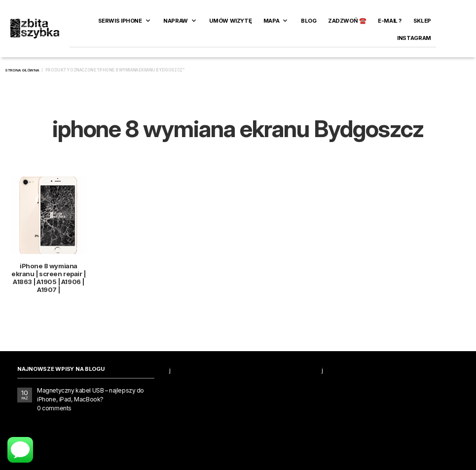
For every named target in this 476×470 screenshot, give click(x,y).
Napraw (176, 21)
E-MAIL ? (390, 21)
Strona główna (22, 70)
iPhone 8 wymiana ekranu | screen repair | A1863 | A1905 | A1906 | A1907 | (48, 278)
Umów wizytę (230, 21)
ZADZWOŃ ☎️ (347, 21)
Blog (309, 21)
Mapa (271, 21)
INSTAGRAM (414, 38)
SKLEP (422, 21)
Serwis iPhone (120, 21)
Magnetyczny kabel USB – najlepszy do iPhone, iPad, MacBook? (91, 395)
